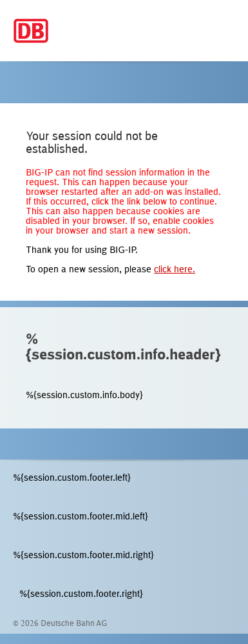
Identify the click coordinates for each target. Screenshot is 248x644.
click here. (175, 270)
